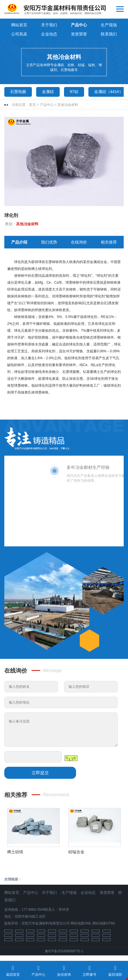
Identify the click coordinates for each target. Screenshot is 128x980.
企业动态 (49, 34)
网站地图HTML (104, 923)
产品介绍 (19, 242)
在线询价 (79, 242)
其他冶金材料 (68, 105)
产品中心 (79, 25)
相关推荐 (109, 242)
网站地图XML (81, 923)
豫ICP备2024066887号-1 (64, 951)
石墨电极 (18, 92)
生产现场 (109, 25)
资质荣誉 (79, 34)
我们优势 (49, 242)
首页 (32, 105)
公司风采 (19, 34)
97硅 (74, 92)
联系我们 (109, 34)
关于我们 (49, 25)
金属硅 (48, 92)
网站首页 (19, 25)
